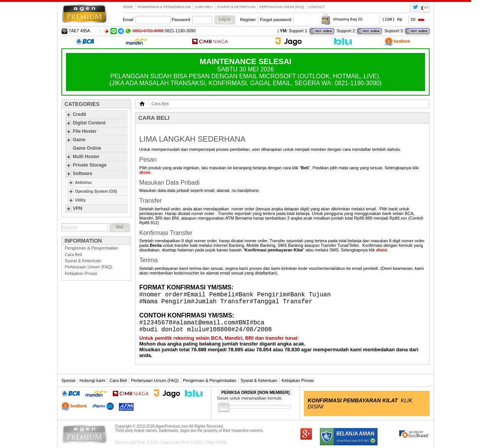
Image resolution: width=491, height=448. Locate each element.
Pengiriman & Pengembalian (164, 7)
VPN (78, 208)
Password (181, 20)
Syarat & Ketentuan (236, 7)
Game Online (87, 148)
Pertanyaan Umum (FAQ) (282, 7)
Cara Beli (204, 7)
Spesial (68, 380)
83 (426, 7)
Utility (81, 200)
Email (128, 20)
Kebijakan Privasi (81, 273)
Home (128, 7)
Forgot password (276, 20)
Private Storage (90, 165)
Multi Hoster (86, 157)
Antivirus (83, 183)
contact (317, 7)
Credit (80, 114)
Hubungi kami (92, 380)
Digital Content (89, 123)
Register (248, 20)
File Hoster (85, 131)
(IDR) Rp (392, 19)
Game (79, 140)
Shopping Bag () (348, 19)
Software (83, 174)
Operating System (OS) (96, 191)
